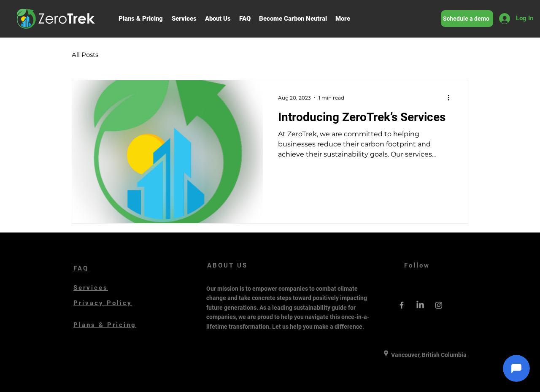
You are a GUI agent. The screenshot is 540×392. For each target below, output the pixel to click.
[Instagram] (439, 305)
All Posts (85, 55)
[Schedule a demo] (467, 19)
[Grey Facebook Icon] (402, 305)
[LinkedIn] (420, 305)
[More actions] (451, 97)
